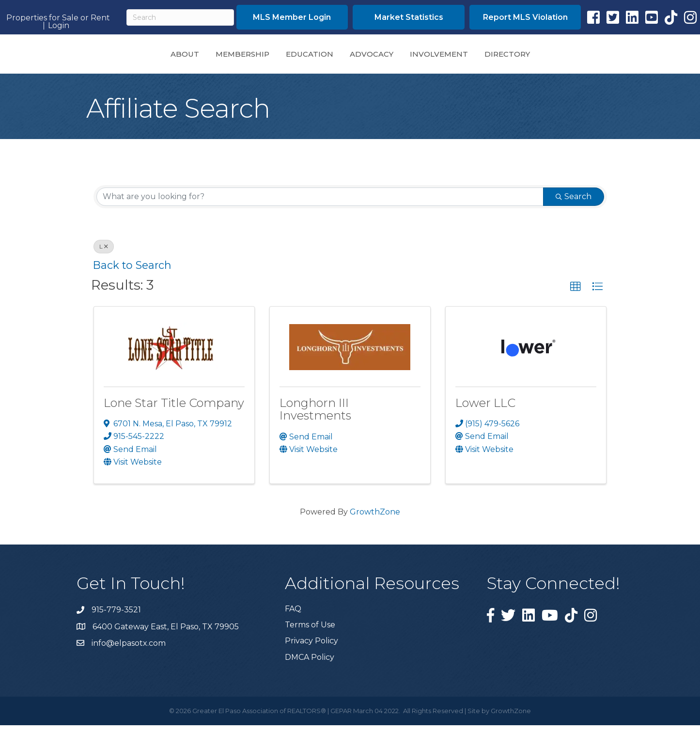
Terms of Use (310, 631)
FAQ (293, 615)
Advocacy (439, 56)
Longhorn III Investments (315, 416)
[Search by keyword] (320, 203)
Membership (175, 56)
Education (242, 56)
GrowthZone (375, 519)
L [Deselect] (104, 253)
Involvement (507, 56)
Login (59, 26)
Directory (575, 56)
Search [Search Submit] (574, 203)
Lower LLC (485, 410)
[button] (576, 294)
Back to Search (132, 272)
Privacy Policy (311, 647)
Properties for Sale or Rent (58, 18)
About (117, 56)
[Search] (180, 17)
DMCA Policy (310, 664)
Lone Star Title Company (174, 410)
